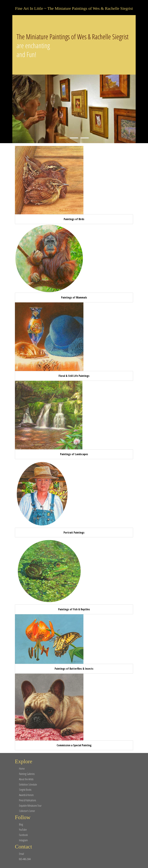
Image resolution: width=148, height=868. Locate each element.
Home (22, 769)
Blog (21, 824)
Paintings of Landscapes (74, 454)
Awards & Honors (26, 795)
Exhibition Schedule (28, 785)
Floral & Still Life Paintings (74, 376)
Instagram (23, 840)
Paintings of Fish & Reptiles (74, 609)
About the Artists (26, 779)
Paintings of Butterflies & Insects (74, 669)
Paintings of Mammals (74, 297)
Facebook (23, 835)
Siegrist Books (25, 790)
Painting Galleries (27, 774)
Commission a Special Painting (74, 745)
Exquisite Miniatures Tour (30, 806)
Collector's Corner (27, 811)
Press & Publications (27, 800)
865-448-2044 (25, 859)
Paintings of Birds (74, 219)
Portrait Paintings (74, 532)
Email (21, 854)
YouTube (23, 830)
